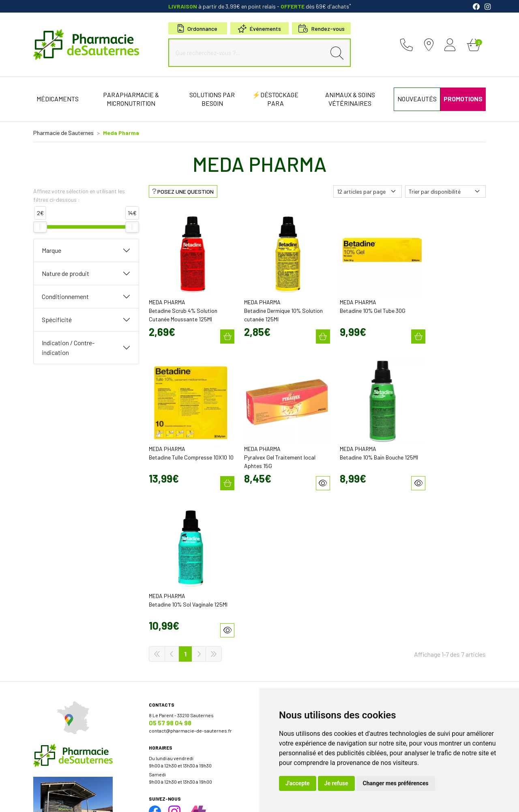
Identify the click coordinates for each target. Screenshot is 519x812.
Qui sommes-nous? (286, 551)
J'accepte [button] (298, 783)
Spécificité (57, 319)
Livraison (390, 590)
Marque (51, 250)
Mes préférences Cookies (221, 799)
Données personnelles (140, 799)
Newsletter (277, 622)
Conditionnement (65, 296)
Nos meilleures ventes (290, 664)
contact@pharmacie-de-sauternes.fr (190, 566)
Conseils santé (281, 671)
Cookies (179, 799)
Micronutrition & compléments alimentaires (313, 650)
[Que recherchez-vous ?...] (249, 53)
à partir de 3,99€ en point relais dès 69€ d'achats (260, 6)
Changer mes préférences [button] (396, 783)
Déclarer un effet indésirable (296, 573)
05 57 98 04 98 (170, 558)
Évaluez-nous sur (428, 652)
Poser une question (286, 565)
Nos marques (279, 657)
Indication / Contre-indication (68, 347)
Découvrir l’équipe (284, 558)
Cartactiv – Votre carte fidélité (296, 615)
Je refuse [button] (336, 783)
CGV (106, 799)
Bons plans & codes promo (294, 600)
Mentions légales (77, 799)
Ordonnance (197, 29)
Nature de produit (65, 273)
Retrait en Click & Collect (407, 582)
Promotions (278, 607)
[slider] (40, 227)
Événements (259, 29)
